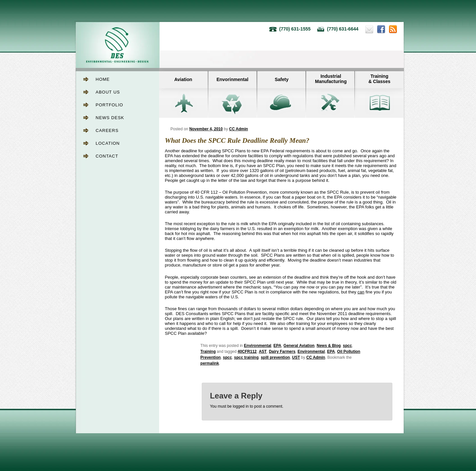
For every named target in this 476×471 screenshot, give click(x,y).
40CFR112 (247, 352)
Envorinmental (232, 79)
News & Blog (329, 346)
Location (108, 143)
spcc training (247, 357)
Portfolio (110, 105)
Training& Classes (379, 79)
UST (296, 357)
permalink (210, 363)
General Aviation (299, 346)
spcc (347, 346)
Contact (107, 156)
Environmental (258, 346)
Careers (107, 130)
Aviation (183, 79)
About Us (108, 92)
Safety (281, 79)
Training (208, 352)
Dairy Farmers (282, 352)
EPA (278, 346)
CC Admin (238, 129)
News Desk (110, 118)
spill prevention (275, 357)
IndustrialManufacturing (331, 79)
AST (263, 352)
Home (103, 79)
